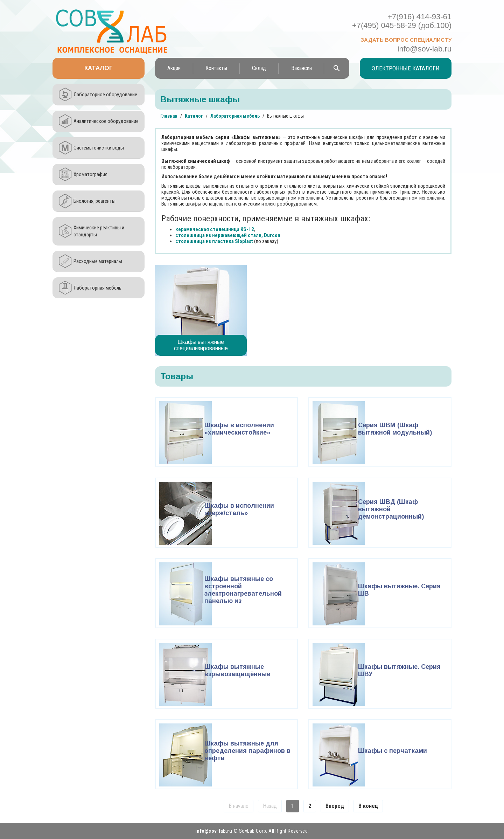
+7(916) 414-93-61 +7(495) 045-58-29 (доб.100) (402, 21)
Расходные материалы (98, 261)
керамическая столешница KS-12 (215, 229)
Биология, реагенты (94, 201)
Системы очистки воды (99, 148)
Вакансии (302, 68)
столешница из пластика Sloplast (214, 241)
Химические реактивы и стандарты (99, 231)
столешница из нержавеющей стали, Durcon (228, 235)
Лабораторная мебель (97, 288)
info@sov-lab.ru (425, 49)
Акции (174, 68)
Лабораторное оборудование (105, 95)
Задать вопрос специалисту (406, 40)
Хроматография (90, 174)
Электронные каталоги (406, 68)
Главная (169, 116)
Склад (259, 68)
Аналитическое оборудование (106, 121)
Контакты (216, 68)
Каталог (99, 68)
